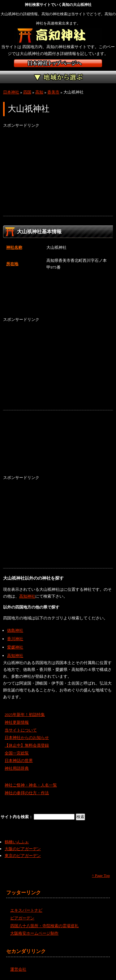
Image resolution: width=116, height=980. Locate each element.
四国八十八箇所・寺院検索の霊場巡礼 (44, 926)
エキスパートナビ (26, 910)
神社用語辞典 (17, 768)
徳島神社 (15, 630)
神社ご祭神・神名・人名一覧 (31, 785)
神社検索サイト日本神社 (58, 63)
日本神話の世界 (19, 761)
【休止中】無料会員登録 (27, 745)
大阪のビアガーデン (23, 849)
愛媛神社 (15, 647)
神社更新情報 (17, 722)
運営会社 (18, 969)
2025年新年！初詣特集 (25, 715)
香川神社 (15, 639)
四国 (27, 92)
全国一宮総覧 (17, 753)
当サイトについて (21, 730)
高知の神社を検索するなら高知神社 (58, 36)
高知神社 (27, 596)
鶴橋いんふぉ (17, 842)
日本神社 (11, 92)
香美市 (53, 92)
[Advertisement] (58, 172)
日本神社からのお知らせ (27, 738)
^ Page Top (101, 875)
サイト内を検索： (17, 817)
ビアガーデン (22, 918)
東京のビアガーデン (23, 856)
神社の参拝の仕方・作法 (27, 793)
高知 (39, 92)
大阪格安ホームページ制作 (34, 933)
